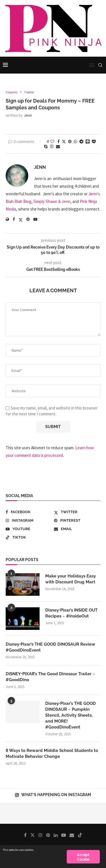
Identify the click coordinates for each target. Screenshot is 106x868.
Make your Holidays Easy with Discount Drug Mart (71, 579)
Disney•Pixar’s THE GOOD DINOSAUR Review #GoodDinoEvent (50, 647)
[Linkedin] (56, 835)
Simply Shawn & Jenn (52, 201)
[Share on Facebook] (59, 141)
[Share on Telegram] (81, 141)
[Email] (77, 529)
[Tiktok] (29, 537)
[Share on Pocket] (94, 141)
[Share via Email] (58, 147)
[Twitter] (77, 512)
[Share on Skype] (46, 147)
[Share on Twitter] (64, 141)
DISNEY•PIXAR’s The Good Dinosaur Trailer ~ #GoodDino (50, 677)
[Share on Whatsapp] (75, 141)
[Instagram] (29, 521)
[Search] (100, 65)
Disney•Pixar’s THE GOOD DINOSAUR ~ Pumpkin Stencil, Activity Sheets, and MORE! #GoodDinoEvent (71, 715)
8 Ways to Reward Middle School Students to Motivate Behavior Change (52, 753)
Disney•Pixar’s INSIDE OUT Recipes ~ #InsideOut (71, 613)
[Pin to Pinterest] (70, 141)
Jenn (28, 115)
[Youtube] (29, 529)
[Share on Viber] (52, 147)
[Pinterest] (77, 521)
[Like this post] (52, 141)
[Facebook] (29, 512)
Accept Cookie (83, 857)
